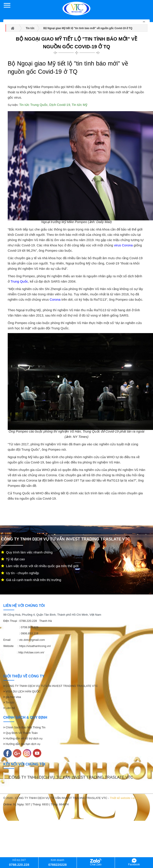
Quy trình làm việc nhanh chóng (27, 552)
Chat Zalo (96, 862)
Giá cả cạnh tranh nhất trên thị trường (31, 580)
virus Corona (123, 245)
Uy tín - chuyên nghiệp (20, 573)
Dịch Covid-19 (60, 105)
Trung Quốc (19, 281)
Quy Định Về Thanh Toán (20, 733)
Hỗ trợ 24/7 (19, 862)
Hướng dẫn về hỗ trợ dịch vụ (23, 738)
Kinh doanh (57, 862)
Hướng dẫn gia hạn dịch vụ (22, 744)
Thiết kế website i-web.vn (126, 798)
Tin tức (9, 702)
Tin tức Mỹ (80, 105)
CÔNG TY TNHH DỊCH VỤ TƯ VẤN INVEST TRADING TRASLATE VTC (51, 686)
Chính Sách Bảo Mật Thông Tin (24, 727)
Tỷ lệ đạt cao (13, 559)
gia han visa (12, 697)
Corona (55, 299)
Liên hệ (9, 708)
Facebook (134, 862)
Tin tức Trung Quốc (33, 105)
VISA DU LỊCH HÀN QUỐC (22, 691)
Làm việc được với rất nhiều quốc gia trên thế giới (40, 566)
